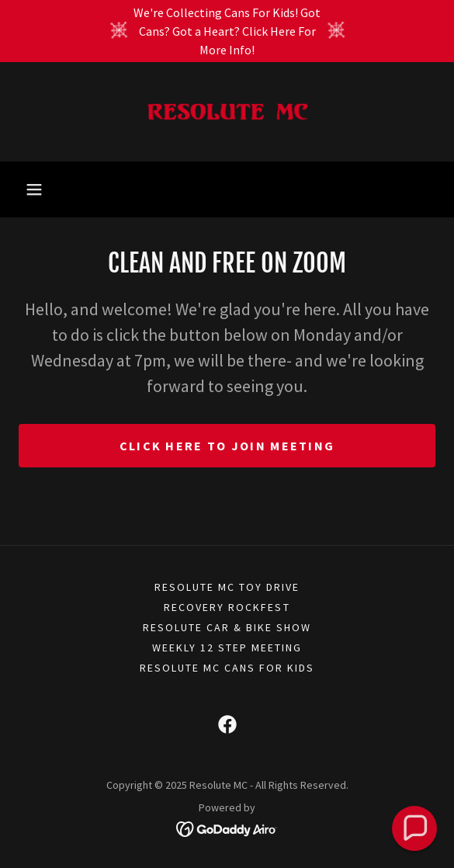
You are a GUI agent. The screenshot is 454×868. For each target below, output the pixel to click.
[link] (227, 112)
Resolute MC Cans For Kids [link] (227, 668)
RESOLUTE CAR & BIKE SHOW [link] (227, 627)
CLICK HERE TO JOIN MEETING (227, 446)
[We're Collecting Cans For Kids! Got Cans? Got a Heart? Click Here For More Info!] (227, 31)
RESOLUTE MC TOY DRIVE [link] (227, 587)
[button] (34, 189)
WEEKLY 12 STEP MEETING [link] (227, 648)
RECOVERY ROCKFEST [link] (227, 607)
